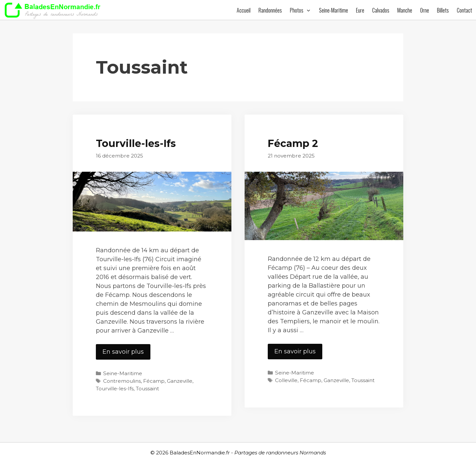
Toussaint (147, 389)
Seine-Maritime (334, 10)
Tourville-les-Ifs (136, 143)
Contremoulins (122, 381)
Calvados (381, 10)
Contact (464, 10)
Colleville (286, 380)
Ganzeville (180, 381)
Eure (360, 10)
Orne (425, 10)
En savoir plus (126, 353)
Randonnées (270, 10)
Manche (405, 10)
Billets (443, 10)
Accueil (244, 10)
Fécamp (154, 381)
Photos (302, 10)
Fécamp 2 (293, 143)
